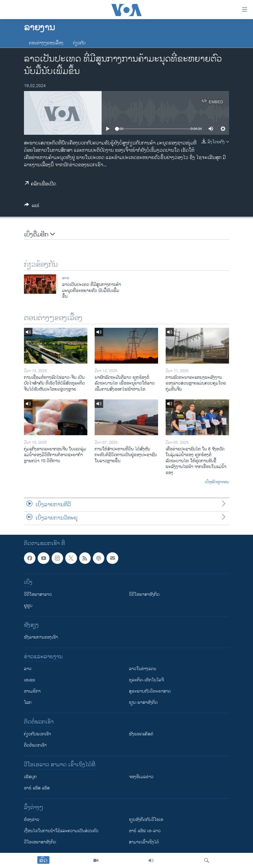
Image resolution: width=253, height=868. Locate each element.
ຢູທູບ (28, 606)
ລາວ (66, 278)
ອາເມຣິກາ (32, 691)
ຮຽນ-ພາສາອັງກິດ (143, 702)
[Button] (32, 207)
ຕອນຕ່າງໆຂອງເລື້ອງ (46, 43)
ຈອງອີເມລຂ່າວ (141, 777)
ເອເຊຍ (30, 680)
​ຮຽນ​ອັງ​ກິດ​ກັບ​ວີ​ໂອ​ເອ (146, 820)
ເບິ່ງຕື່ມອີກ (39, 235)
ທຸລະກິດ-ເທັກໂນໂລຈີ (146, 680)
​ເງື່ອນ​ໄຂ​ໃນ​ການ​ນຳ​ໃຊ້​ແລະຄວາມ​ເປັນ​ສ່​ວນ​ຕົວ (61, 831)
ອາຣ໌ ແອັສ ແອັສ (37, 788)
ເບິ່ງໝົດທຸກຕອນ (217, 482)
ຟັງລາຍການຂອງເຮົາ (41, 637)
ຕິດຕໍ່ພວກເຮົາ (35, 745)
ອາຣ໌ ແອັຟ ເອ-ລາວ (145, 831)
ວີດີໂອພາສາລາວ (38, 594)
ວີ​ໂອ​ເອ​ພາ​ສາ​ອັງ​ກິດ (40, 842)
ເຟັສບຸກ (30, 777)
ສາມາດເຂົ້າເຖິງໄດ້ (144, 842)
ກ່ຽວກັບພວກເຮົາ (37, 734)
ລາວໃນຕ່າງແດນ (143, 669)
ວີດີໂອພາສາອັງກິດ (144, 594)
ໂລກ (28, 702)
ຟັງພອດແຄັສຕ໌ (141, 734)
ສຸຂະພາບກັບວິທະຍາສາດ (150, 691)
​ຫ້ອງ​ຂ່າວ (32, 820)
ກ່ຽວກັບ (79, 43)
